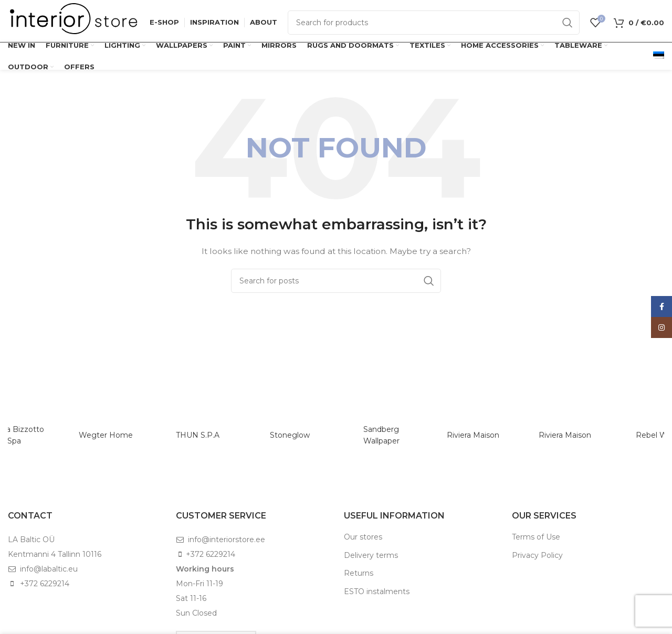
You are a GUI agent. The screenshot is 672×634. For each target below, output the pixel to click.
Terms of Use (536, 537)
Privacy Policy (537, 555)
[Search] (434, 23)
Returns (359, 573)
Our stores (363, 537)
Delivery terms (371, 555)
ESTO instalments (377, 591)
